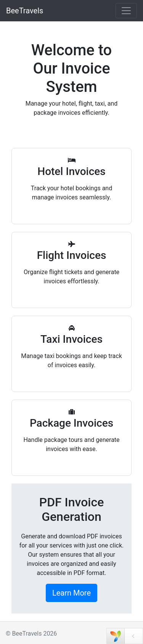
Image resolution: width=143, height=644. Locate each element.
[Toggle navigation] (126, 11)
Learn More (71, 593)
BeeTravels (25, 11)
